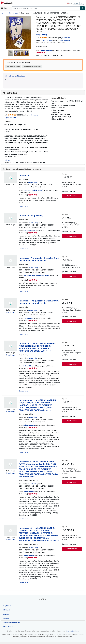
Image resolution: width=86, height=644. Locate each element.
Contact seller (24, 209)
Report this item (10, 118)
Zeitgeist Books (29, 368)
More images (11, 314)
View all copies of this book (15, 76)
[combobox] (46, 8)
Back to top (43, 602)
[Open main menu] (5, 8)
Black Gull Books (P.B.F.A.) (33, 192)
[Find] (83, 8)
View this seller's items (13, 67)
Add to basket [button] (72, 198)
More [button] (8, 162)
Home (3, 13)
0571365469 (47, 40)
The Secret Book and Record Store (36, 278)
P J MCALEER (28, 320)
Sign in (76, 3)
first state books (29, 233)
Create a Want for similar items (32, 67)
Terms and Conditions (72, 633)
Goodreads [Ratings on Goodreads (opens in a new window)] (66, 38)
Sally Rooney (13, 13)
